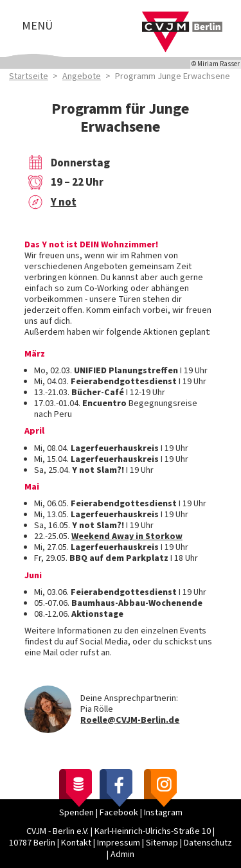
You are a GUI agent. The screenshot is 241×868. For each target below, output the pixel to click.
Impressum (119, 843)
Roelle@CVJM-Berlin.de (130, 720)
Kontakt (76, 843)
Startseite (29, 76)
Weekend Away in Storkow (127, 536)
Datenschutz (208, 843)
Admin (122, 855)
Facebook (119, 813)
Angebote (82, 76)
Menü (37, 26)
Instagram (163, 813)
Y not (64, 202)
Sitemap (162, 843)
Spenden (76, 813)
